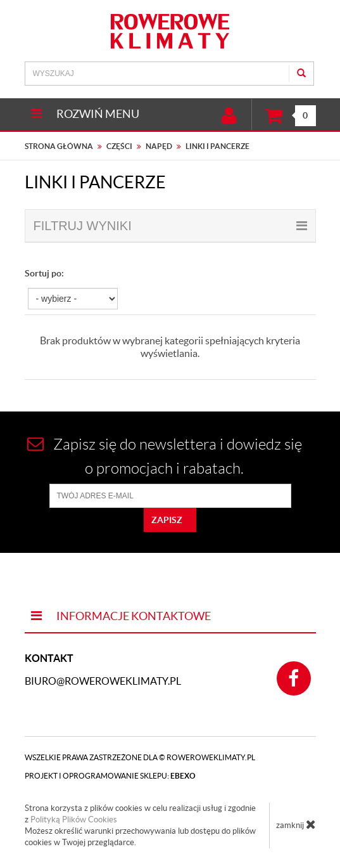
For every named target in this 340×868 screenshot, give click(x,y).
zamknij (296, 824)
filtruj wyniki (170, 226)
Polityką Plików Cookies (74, 819)
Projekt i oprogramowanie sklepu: (110, 776)
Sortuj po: (44, 273)
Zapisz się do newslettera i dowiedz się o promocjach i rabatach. (165, 456)
